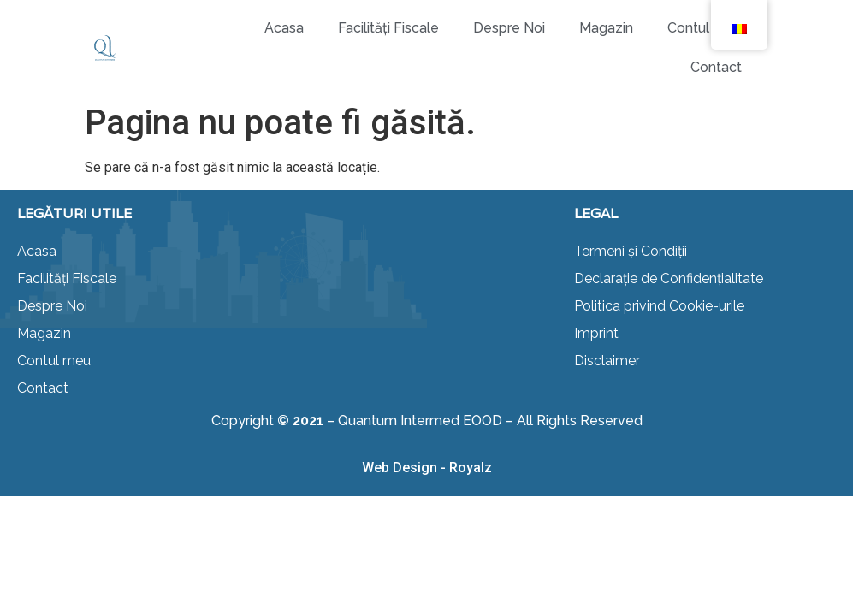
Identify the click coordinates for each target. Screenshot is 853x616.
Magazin (606, 28)
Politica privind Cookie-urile (659, 306)
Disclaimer (607, 361)
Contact (716, 67)
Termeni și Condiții (631, 251)
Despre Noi (509, 28)
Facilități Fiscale (388, 28)
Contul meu (705, 28)
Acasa (284, 28)
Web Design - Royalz (427, 468)
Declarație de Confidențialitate (669, 278)
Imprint (596, 333)
